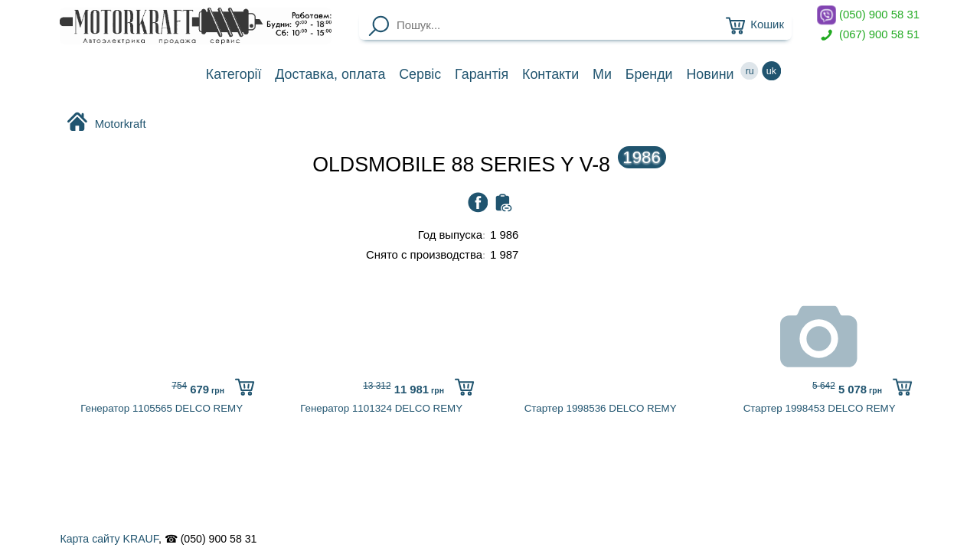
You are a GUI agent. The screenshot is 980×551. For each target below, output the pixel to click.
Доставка (330, 74)
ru (750, 71)
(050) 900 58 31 (868, 15)
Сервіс (420, 74)
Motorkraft (106, 123)
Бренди (649, 74)
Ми (602, 74)
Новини (710, 74)
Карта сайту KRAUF (109, 539)
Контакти (550, 74)
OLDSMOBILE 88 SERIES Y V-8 (489, 165)
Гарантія (482, 74)
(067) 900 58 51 (868, 35)
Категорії (234, 74)
